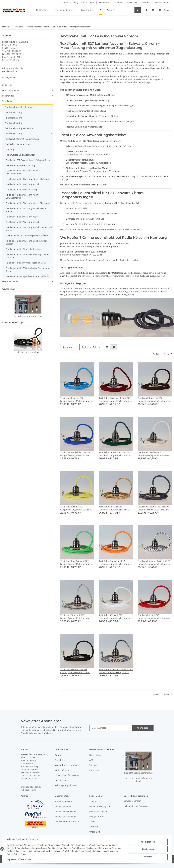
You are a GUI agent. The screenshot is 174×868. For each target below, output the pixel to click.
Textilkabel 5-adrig (13, 134)
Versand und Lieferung (66, 765)
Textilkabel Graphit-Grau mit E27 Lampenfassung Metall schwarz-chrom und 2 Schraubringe (153, 508)
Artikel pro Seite (90, 347)
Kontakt (118, 3)
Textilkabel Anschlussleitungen (19, 107)
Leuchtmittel (8, 96)
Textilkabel (8, 101)
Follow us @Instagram (100, 806)
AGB (91, 760)
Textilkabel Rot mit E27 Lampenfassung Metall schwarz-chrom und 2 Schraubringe (153, 617)
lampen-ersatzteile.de (66, 811)
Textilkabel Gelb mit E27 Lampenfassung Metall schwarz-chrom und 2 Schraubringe (76, 508)
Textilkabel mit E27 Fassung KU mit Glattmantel (28, 203)
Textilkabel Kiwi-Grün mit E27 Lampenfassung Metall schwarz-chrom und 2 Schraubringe (76, 563)
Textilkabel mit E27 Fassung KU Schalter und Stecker (27, 210)
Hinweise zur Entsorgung (67, 775)
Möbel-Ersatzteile (11, 282)
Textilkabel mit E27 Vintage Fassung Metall (26, 263)
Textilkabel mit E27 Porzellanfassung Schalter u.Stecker (27, 256)
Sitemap (93, 765)
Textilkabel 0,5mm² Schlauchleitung (22, 139)
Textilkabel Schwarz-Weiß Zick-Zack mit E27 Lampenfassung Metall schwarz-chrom (116, 671)
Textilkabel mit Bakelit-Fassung (21, 165)
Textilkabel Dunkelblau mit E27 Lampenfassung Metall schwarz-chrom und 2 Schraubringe (76, 454)
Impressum (12, 859)
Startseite (65, 3)
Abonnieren (143, 728)
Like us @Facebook (98, 811)
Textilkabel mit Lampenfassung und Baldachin (28, 276)
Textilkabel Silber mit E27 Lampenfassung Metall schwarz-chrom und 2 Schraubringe (76, 617)
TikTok (92, 822)
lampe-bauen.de (63, 806)
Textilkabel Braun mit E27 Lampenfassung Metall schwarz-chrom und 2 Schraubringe (153, 400)
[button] (147, 10)
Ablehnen (148, 857)
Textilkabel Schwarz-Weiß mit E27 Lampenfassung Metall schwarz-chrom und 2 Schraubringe (154, 563)
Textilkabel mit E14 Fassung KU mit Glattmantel (28, 179)
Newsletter (60, 760)
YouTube (94, 827)
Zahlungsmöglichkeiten (66, 785)
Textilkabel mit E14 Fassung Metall (22, 184)
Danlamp (10, 149)
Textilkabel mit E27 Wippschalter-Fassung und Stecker (28, 270)
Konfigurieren (148, 849)
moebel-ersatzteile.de (65, 817)
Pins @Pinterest (97, 817)
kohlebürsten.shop (64, 801)
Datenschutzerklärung (71, 727)
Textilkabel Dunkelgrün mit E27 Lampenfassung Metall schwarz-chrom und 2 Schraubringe (114, 454)
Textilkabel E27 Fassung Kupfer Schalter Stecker (29, 160)
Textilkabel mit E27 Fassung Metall (22, 222)
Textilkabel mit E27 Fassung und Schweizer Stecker (26, 242)
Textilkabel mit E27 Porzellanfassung (23, 249)
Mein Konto (104, 3)
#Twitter (93, 801)
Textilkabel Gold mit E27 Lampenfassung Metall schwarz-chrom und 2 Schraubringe (114, 508)
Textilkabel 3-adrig (13, 123)
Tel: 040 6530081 (161, 3)
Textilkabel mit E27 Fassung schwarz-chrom (27, 236)
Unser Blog (132, 3)
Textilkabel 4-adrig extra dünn (19, 128)
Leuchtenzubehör (11, 90)
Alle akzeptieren (148, 842)
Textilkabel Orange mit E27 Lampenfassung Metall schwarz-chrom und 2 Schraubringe (114, 563)
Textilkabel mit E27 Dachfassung (21, 190)
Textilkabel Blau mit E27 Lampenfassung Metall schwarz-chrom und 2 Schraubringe (76, 400)
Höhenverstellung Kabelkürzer (20, 155)
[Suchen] (120, 10)
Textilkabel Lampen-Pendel (18, 144)
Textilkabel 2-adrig (13, 118)
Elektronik (7, 85)
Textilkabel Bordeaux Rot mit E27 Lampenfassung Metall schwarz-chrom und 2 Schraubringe (115, 400)
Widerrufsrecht (62, 770)
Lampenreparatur (132, 801)
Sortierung (68, 347)
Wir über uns (61, 780)
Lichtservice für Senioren (136, 806)
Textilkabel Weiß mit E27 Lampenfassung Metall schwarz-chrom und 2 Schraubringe (114, 617)
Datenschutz (25, 859)
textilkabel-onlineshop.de (67, 822)
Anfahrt (145, 3)
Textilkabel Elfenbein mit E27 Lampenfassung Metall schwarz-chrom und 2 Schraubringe (153, 454)
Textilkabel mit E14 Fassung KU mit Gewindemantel (22, 172)
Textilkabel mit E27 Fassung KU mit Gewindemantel (22, 196)
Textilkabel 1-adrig (13, 112)
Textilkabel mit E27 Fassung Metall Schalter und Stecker (29, 229)
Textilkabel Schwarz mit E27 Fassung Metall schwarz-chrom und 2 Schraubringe (75, 671)
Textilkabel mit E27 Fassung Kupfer (23, 217)
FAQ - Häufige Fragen (84, 3)
